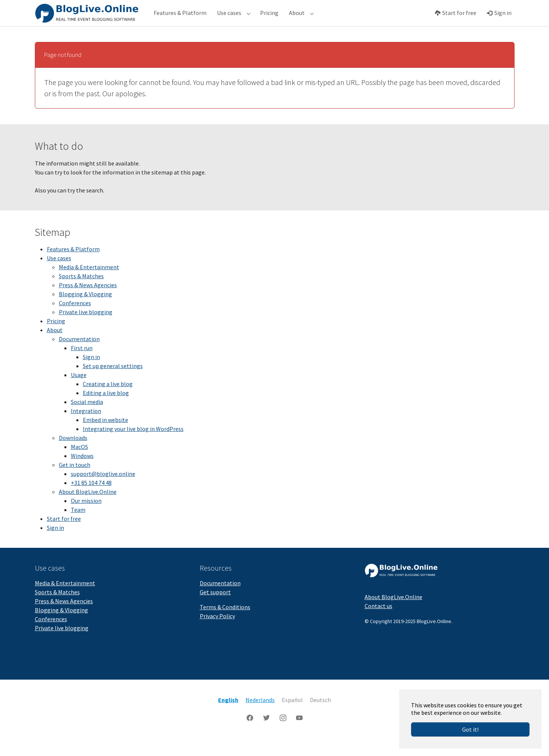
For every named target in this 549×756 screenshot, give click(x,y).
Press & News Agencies (88, 300)
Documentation (79, 354)
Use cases (59, 273)
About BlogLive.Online (88, 507)
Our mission (86, 516)
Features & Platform (73, 264)
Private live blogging (86, 327)
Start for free (64, 534)
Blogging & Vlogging (85, 309)
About (55, 345)
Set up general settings (113, 381)
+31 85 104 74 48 (91, 498)
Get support (215, 607)
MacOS (79, 462)
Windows (82, 471)
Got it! (470, 729)
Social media (87, 417)
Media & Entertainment (89, 282)
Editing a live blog (106, 408)
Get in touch (75, 480)
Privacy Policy (217, 631)
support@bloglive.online (103, 489)
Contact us (378, 621)
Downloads (73, 453)
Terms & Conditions (225, 622)
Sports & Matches (81, 291)
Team (78, 525)
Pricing (56, 336)
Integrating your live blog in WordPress (133, 444)
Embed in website (105, 435)
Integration (86, 426)
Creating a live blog (108, 399)
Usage (79, 390)
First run (82, 363)
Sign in (91, 372)
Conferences (75, 318)
